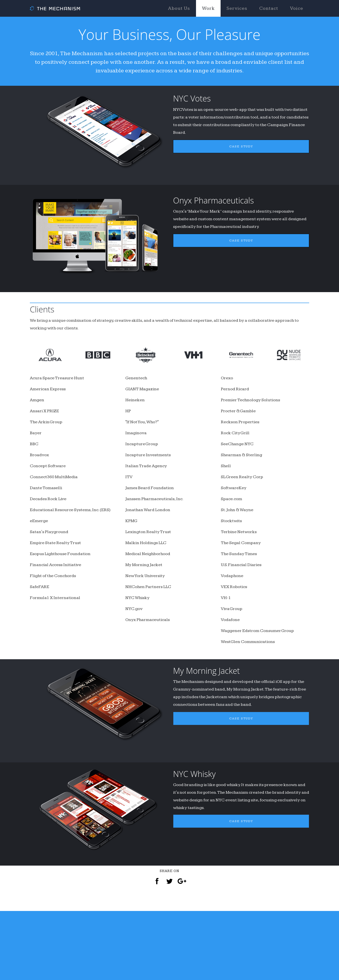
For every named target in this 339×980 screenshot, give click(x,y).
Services (237, 8)
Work (208, 8)
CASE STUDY (241, 173)
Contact (269, 8)
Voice (297, 8)
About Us (179, 8)
